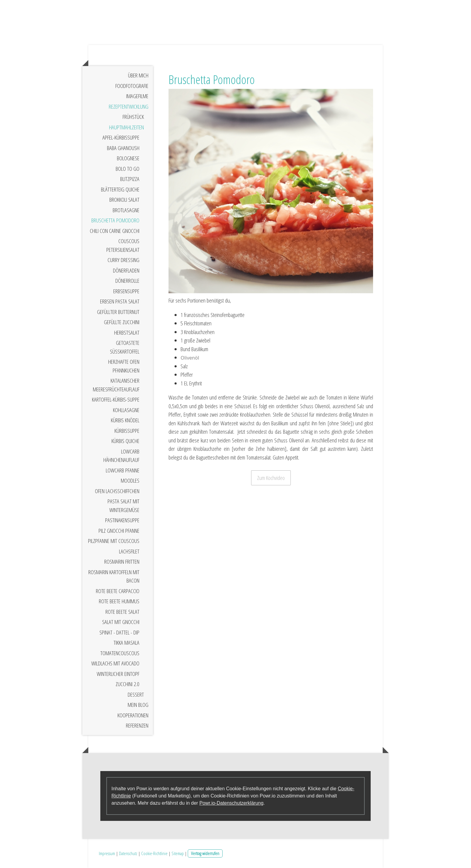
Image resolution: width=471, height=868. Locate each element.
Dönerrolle (127, 281)
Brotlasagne (126, 210)
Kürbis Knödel (125, 420)
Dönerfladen (126, 270)
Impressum (107, 853)
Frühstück (133, 117)
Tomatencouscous (120, 653)
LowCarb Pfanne (123, 470)
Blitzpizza (130, 179)
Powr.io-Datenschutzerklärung (231, 803)
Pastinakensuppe (122, 520)
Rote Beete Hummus (119, 601)
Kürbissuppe (127, 431)
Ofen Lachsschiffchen (117, 491)
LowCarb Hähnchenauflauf (121, 456)
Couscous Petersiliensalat (123, 245)
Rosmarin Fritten (122, 562)
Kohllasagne (126, 410)
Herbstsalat (127, 333)
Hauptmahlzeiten (126, 127)
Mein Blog (138, 705)
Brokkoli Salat (124, 200)
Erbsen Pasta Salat (120, 301)
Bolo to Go (128, 169)
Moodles (130, 481)
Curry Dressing (123, 260)
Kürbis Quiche (125, 441)
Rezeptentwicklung (129, 107)
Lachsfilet (129, 551)
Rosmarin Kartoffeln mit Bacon (114, 576)
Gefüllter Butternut (118, 312)
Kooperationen (133, 715)
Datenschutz (128, 853)
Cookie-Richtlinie (154, 853)
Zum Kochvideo (271, 478)
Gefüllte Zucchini (122, 322)
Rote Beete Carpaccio (118, 591)
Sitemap (178, 853)
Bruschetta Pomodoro (115, 220)
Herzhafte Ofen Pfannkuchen (124, 366)
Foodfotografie (132, 86)
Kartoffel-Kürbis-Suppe (116, 399)
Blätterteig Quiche (120, 189)
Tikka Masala (126, 643)
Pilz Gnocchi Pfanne (119, 531)
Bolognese (128, 158)
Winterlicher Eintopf (118, 674)
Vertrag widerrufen (205, 853)
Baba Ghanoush (123, 148)
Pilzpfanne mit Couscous (114, 541)
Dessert (136, 695)
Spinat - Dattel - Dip (119, 632)
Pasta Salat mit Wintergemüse (123, 506)
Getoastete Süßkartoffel (125, 347)
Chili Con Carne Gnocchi (115, 231)
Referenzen (137, 725)
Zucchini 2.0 (128, 684)
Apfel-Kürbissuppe (121, 137)
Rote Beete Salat (122, 612)
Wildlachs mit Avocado (115, 663)
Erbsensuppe (126, 291)
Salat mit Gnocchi (121, 622)
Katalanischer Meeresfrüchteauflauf (116, 385)
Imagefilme (137, 96)
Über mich (138, 75)
